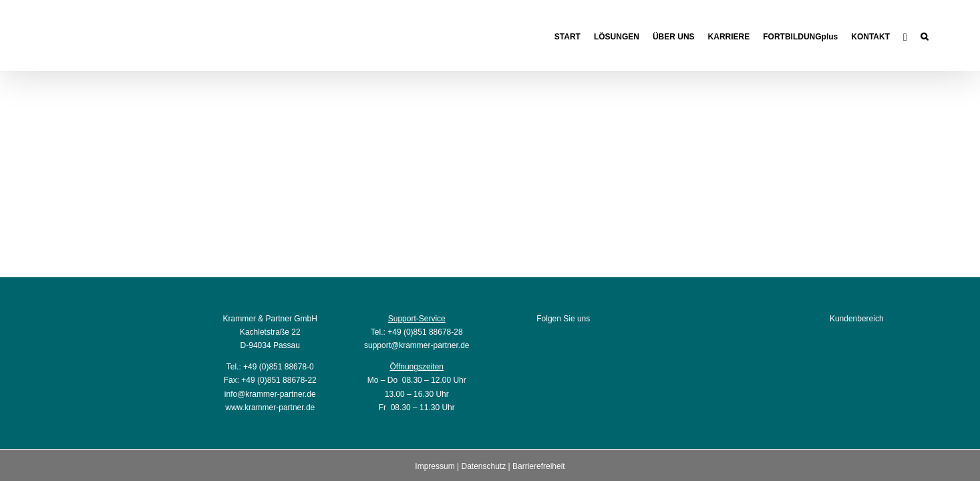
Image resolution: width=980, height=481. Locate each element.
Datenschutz (483, 466)
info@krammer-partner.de (270, 394)
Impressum (435, 466)
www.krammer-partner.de (270, 408)
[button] (938, 35)
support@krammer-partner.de (417, 345)
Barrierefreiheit (539, 466)
